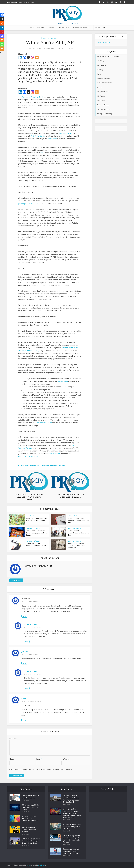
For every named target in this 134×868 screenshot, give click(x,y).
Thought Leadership (45, 28)
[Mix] (2, 40)
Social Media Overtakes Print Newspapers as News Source (37, 533)
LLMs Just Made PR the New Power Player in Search (31, 807)
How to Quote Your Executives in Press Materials (29, 830)
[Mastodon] (2, 36)
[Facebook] (24, 58)
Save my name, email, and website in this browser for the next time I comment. (42, 770)
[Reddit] (2, 23)
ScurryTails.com (54, 454)
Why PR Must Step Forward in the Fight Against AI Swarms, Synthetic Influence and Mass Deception (72, 813)
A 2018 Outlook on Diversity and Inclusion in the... (78, 533)
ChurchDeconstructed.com (29, 456)
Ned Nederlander (34, 204)
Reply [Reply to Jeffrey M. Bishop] (27, 642)
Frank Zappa (52, 139)
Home (31, 28)
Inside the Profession (50, 38)
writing (63, 465)
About (98, 28)
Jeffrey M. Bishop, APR (47, 48)
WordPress (42, 865)
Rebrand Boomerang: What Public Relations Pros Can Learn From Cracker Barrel (71, 799)
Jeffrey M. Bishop (31, 624)
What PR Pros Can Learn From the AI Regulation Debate (72, 827)
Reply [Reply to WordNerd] (24, 616)
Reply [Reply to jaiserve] (24, 663)
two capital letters (66, 133)
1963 (42, 153)
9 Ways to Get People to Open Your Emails (31, 797)
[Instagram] (33, 58)
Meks (28, 865)
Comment (13, 738)
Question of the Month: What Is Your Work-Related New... (78, 520)
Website (66, 759)
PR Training (64, 28)
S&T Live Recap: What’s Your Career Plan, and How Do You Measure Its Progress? (72, 839)
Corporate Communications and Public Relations (39, 465)
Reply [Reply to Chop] (24, 720)
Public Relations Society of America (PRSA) (21, 2)
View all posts (16, 580)
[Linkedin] (20, 58)
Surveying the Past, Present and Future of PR (36, 544)
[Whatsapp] (2, 44)
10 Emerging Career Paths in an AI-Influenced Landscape (30, 818)
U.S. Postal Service (38, 136)
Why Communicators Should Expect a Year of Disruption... (77, 545)
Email (39, 759)
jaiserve (24, 652)
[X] (29, 58)
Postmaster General (44, 423)
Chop (24, 698)
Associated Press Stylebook (33, 97)
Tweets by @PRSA (104, 42)
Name (12, 759)
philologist (23, 204)
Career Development (82, 28)
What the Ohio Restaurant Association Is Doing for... (37, 519)
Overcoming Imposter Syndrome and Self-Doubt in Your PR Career (72, 851)
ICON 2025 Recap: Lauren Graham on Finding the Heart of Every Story (31, 841)
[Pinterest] (2, 32)
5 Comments (60, 48)
